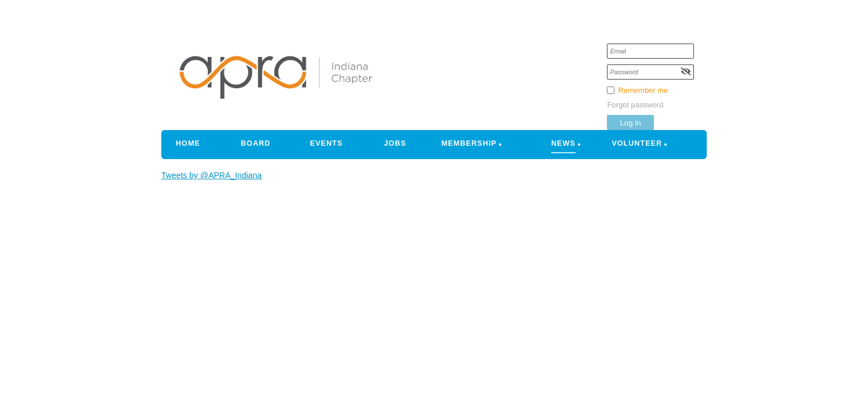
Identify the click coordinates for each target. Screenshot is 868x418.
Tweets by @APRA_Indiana (211, 175)
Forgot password (635, 105)
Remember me (643, 90)
